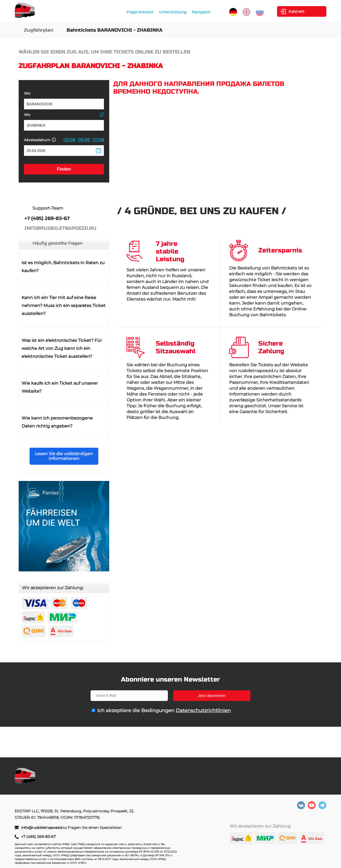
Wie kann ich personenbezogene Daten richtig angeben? (57, 422)
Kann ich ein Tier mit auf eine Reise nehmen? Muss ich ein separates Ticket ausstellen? (64, 306)
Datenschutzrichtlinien (203, 711)
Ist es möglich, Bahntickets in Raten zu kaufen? (63, 267)
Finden (64, 169)
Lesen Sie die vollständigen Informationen (64, 456)
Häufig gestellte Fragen (58, 243)
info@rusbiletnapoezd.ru (44, 828)
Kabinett (297, 11)
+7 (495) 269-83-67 (38, 837)
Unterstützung (173, 12)
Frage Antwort (140, 12)
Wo (27, 93)
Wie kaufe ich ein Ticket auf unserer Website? (60, 387)
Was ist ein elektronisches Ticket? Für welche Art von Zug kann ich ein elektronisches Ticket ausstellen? (62, 348)
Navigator (201, 12)
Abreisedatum (40, 140)
